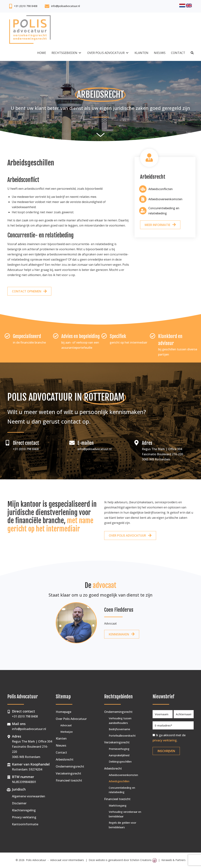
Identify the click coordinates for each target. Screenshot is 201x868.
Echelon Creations (143, 860)
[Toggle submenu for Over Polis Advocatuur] (127, 53)
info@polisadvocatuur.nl (66, 6)
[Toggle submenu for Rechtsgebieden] (80, 53)
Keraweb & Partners (173, 860)
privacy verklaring (165, 740)
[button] (192, 53)
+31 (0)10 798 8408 (26, 6)
